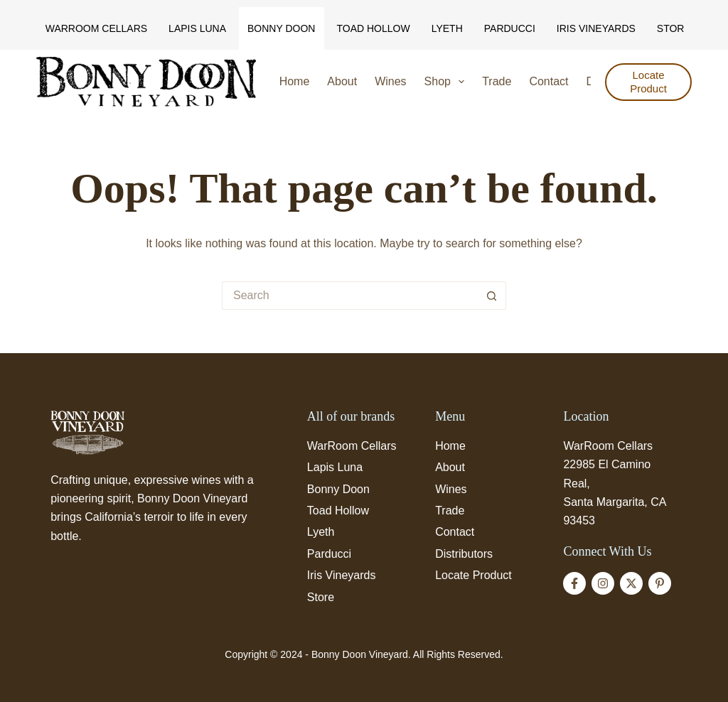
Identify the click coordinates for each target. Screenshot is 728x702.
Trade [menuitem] (497, 81)
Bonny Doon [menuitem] (281, 28)
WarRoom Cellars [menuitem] (96, 28)
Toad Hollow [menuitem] (373, 28)
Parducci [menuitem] (510, 28)
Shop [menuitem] (448, 82)
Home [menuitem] (295, 81)
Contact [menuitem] (548, 81)
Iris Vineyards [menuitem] (596, 28)
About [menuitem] (342, 81)
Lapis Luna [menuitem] (197, 28)
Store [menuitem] (674, 28)
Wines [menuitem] (390, 81)
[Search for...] (350, 296)
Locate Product (648, 82)
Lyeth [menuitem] (447, 28)
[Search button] (492, 296)
